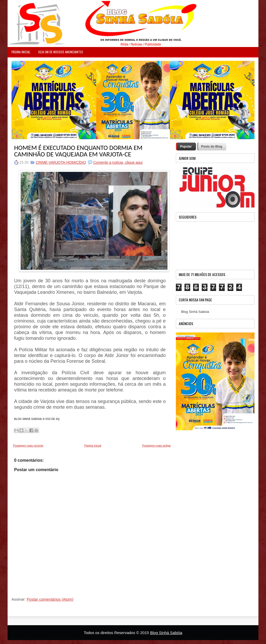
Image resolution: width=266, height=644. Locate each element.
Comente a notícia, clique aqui (118, 162)
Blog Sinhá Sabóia (166, 633)
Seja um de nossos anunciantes (61, 52)
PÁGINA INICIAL (21, 52)
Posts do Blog (212, 147)
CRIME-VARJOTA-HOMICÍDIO (61, 162)
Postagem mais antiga (156, 446)
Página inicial (93, 446)
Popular (186, 147)
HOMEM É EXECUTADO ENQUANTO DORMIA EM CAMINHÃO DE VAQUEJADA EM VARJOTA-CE (78, 151)
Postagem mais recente (28, 446)
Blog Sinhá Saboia (195, 312)
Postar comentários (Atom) (50, 599)
